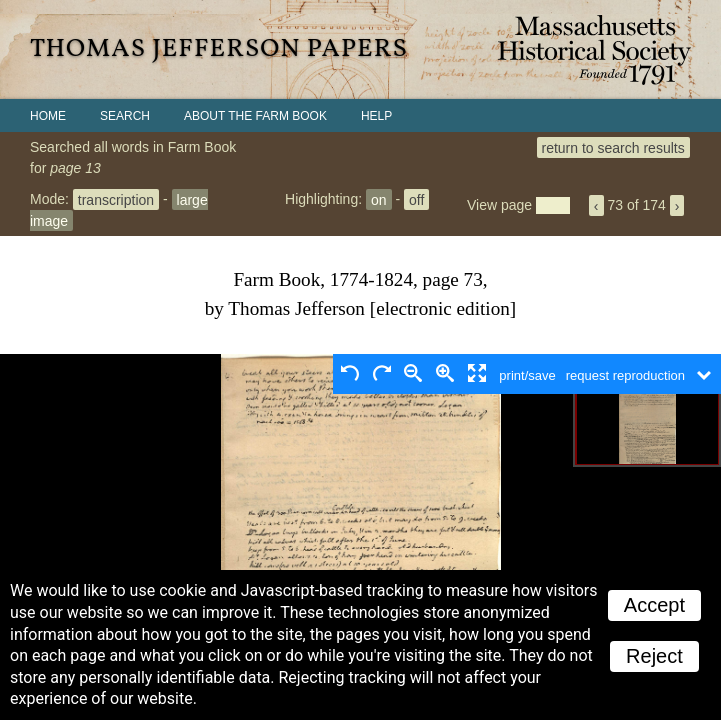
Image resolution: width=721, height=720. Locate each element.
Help (376, 116)
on (379, 199)
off (416, 199)
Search (125, 116)
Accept (654, 605)
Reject (654, 656)
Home (48, 116)
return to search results (613, 147)
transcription (116, 199)
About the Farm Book (255, 116)
